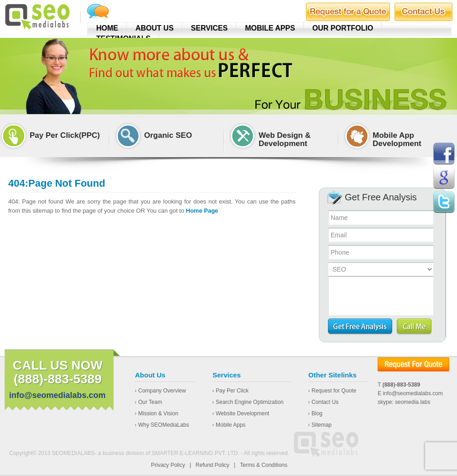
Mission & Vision (158, 413)
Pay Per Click (232, 391)
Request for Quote (334, 391)
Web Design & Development (285, 140)
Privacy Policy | (171, 465)
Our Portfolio (343, 28)
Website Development (242, 413)
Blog (317, 413)
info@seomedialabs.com (57, 395)
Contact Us (325, 402)
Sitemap (322, 425)
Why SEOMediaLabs (164, 425)
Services (210, 28)
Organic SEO (168, 136)
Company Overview (162, 391)
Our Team (150, 402)
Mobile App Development (397, 140)
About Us (155, 28)
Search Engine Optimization (250, 402)
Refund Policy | (216, 465)
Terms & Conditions (264, 465)
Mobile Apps (270, 28)
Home (107, 28)
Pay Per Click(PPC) (65, 136)
